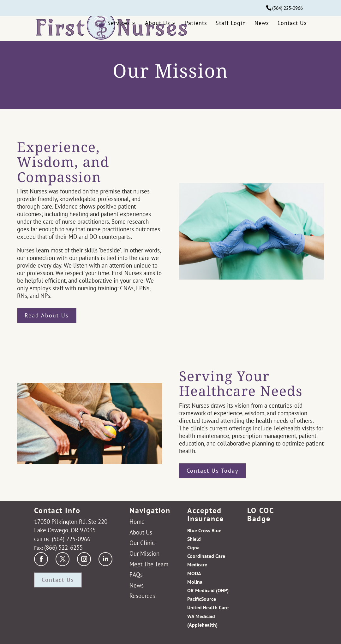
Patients (196, 27)
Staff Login (231, 27)
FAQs (136, 574)
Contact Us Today (212, 471)
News (262, 27)
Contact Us (292, 27)
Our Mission (144, 553)
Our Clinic (142, 543)
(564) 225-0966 (287, 8)
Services (119, 27)
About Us (158, 27)
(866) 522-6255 (63, 547)
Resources (142, 596)
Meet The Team (149, 564)
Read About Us (47, 315)
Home (137, 521)
